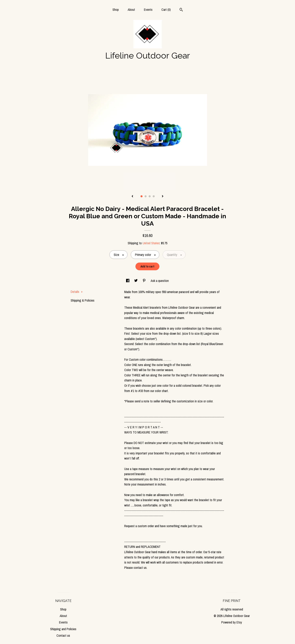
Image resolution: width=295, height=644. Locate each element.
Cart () (166, 10)
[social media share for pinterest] (145, 281)
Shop (116, 10)
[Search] (181, 10)
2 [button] (146, 196)
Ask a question (160, 281)
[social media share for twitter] (136, 281)
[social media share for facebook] (128, 281)
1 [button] (142, 196)
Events (148, 10)
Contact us (63, 635)
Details (77, 292)
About (131, 10)
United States (151, 243)
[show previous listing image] (132, 197)
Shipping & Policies (83, 300)
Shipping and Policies (63, 629)
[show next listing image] (163, 197)
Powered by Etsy (232, 622)
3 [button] (150, 196)
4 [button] (154, 196)
